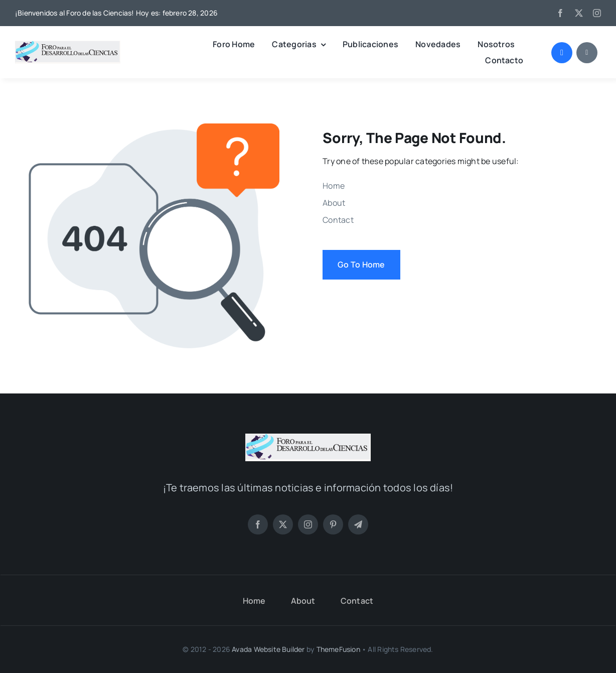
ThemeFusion (338, 649)
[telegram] (358, 524)
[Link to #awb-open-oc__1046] (562, 53)
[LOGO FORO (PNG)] (68, 45)
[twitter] (579, 13)
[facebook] (560, 13)
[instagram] (597, 13)
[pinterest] (333, 524)
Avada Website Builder (268, 649)
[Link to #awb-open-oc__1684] (587, 53)
